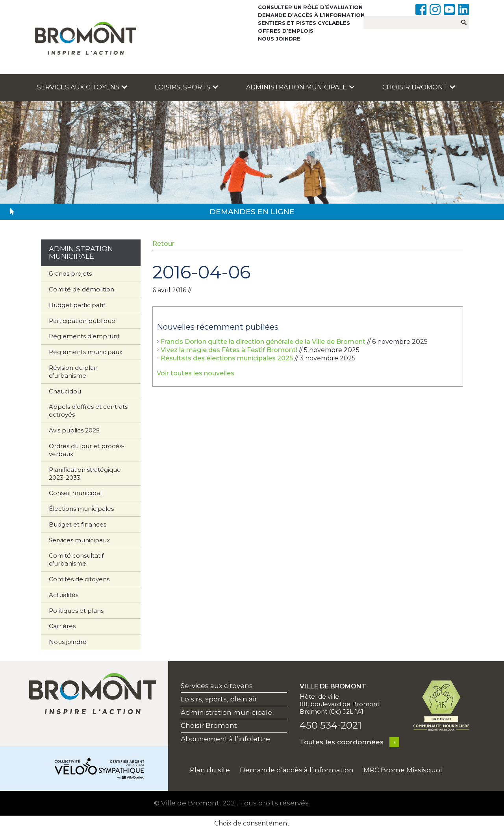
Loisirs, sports (186, 87)
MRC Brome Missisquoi (403, 770)
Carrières (62, 626)
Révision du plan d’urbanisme (73, 372)
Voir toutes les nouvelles (195, 373)
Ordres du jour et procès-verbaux (87, 450)
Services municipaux (79, 540)
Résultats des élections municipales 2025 (227, 358)
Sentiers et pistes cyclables (304, 23)
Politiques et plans (76, 611)
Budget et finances (78, 524)
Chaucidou (65, 391)
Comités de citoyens (79, 579)
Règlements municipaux (86, 352)
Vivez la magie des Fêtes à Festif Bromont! (229, 350)
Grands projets (70, 274)
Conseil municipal (75, 493)
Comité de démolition (82, 289)
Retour (163, 244)
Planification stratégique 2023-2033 (85, 474)
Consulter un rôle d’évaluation (310, 7)
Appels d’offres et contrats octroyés (88, 411)
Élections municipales (81, 509)
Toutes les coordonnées (342, 742)
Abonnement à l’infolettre (225, 739)
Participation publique (82, 321)
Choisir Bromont (419, 87)
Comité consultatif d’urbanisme (76, 559)
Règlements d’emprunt (84, 336)
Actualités (64, 595)
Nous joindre (279, 39)
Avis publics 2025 (74, 430)
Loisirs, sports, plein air (219, 699)
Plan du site (210, 770)
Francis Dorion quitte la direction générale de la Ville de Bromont (263, 342)
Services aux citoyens (82, 87)
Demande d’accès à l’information (311, 15)
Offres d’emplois (286, 31)
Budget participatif (77, 305)
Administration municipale (300, 87)
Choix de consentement (252, 823)
